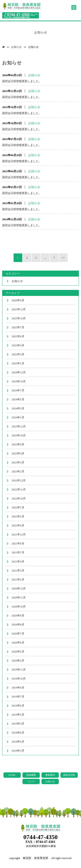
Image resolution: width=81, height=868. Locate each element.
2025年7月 (18, 327)
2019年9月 (18, 688)
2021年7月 (18, 552)
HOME (12, 775)
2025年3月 (18, 354)
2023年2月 (18, 471)
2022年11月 (19, 489)
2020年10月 (19, 607)
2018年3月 (18, 751)
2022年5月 (18, 516)
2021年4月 (18, 561)
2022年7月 (18, 507)
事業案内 (50, 775)
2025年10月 (19, 318)
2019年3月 (18, 724)
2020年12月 (19, 588)
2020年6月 (18, 643)
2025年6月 (18, 336)
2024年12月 (19, 372)
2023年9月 (18, 444)
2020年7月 (18, 634)
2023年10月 (19, 435)
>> (63, 258)
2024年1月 (18, 417)
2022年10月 (19, 498)
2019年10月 (19, 679)
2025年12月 (19, 309)
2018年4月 (18, 742)
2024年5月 (18, 399)
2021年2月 (18, 579)
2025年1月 (18, 363)
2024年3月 (18, 408)
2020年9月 (18, 616)
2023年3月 (18, 462)
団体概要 (31, 775)
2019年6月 (18, 706)
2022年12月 (19, 480)
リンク (31, 781)
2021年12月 (19, 534)
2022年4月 (18, 525)
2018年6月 (18, 733)
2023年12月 (19, 426)
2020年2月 (18, 661)
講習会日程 (69, 775)
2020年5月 (18, 652)
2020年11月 (19, 598)
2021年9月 (18, 543)
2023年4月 (18, 453)
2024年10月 (19, 381)
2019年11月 (19, 670)
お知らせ (16, 47)
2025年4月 (18, 345)
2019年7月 (18, 697)
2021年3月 (18, 570)
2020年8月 (18, 625)
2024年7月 (18, 390)
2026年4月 (18, 300)
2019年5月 (18, 715)
